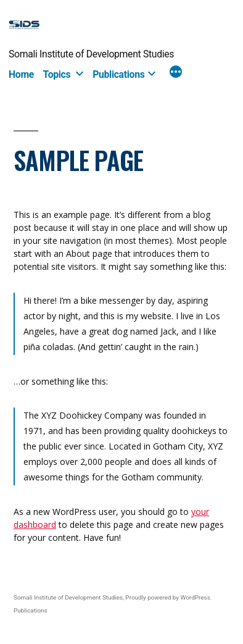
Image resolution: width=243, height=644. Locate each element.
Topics (57, 74)
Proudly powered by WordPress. (168, 597)
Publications (118, 74)
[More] (176, 73)
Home (21, 74)
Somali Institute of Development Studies (91, 54)
